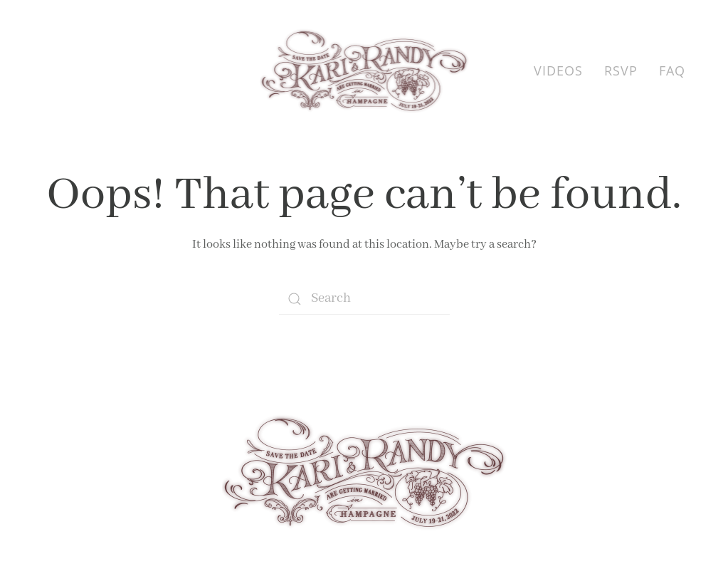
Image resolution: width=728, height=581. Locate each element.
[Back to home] (364, 71)
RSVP (621, 70)
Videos (558, 70)
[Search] (364, 299)
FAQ (672, 70)
